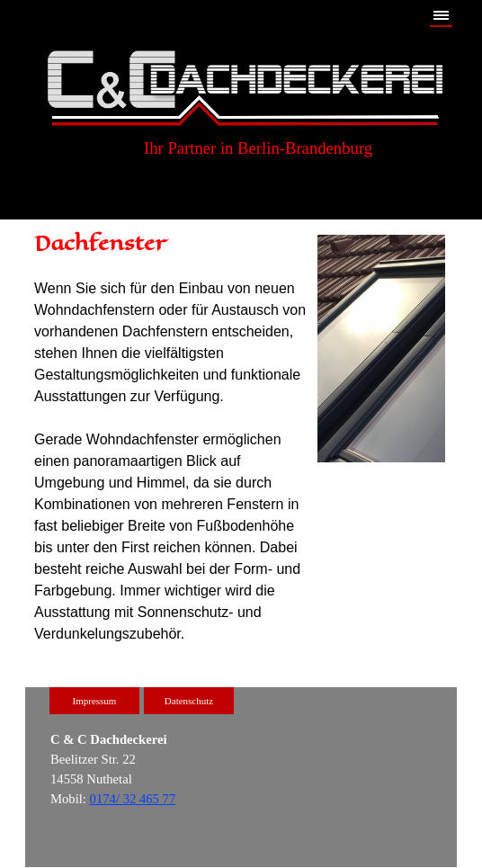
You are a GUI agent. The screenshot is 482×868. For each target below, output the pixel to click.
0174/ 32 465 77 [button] (133, 799)
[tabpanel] (171, 437)
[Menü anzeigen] (441, 16)
